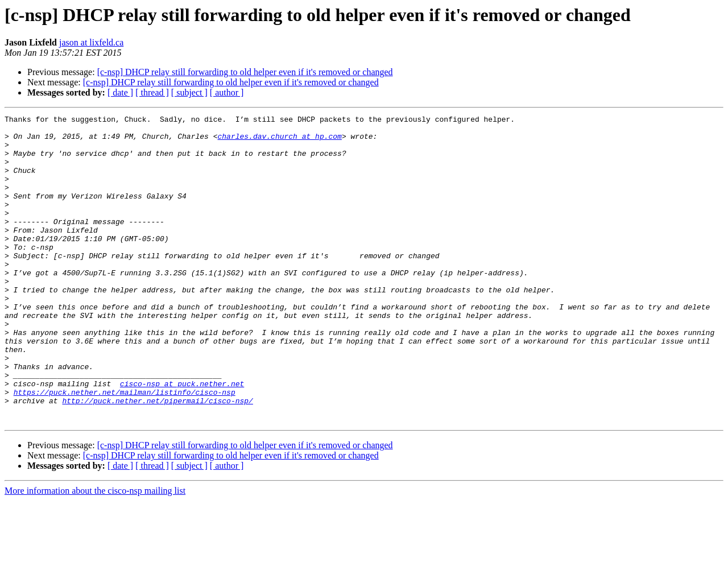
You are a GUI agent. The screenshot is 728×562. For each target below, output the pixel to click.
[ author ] (227, 92)
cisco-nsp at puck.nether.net (182, 438)
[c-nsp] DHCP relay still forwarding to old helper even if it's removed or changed (245, 72)
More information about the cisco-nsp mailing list (95, 552)
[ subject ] (189, 92)
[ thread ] (152, 92)
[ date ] (120, 92)
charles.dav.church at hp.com (279, 141)
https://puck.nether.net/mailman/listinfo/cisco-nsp (125, 448)
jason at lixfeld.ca (91, 42)
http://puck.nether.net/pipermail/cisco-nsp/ (157, 458)
